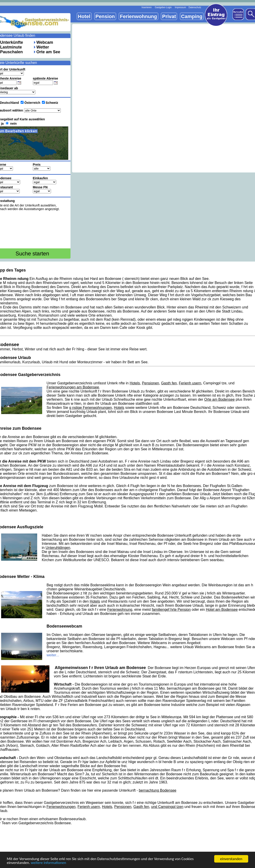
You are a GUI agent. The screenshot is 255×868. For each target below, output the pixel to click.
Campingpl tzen (171, 807)
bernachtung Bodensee (157, 790)
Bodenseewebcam (64, 626)
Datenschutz (195, 7)
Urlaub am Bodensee (117, 404)
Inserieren (147, 7)
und (155, 807)
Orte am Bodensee (219, 399)
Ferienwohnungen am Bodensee (73, 387)
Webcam (45, 42)
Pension (105, 16)
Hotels (135, 383)
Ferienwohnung (120, 610)
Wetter (43, 47)
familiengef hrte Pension (171, 610)
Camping (192, 16)
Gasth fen (169, 383)
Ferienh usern (190, 383)
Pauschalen (12, 52)
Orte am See (48, 52)
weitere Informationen (49, 863)
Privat (169, 16)
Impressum (180, 7)
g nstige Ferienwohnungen (91, 408)
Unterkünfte (12, 42)
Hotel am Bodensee (222, 610)
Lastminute (11, 47)
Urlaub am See (231, 539)
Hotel (84, 16)
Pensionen (151, 383)
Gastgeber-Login (163, 7)
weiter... (53, 655)
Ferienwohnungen (61, 807)
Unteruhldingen (58, 548)
